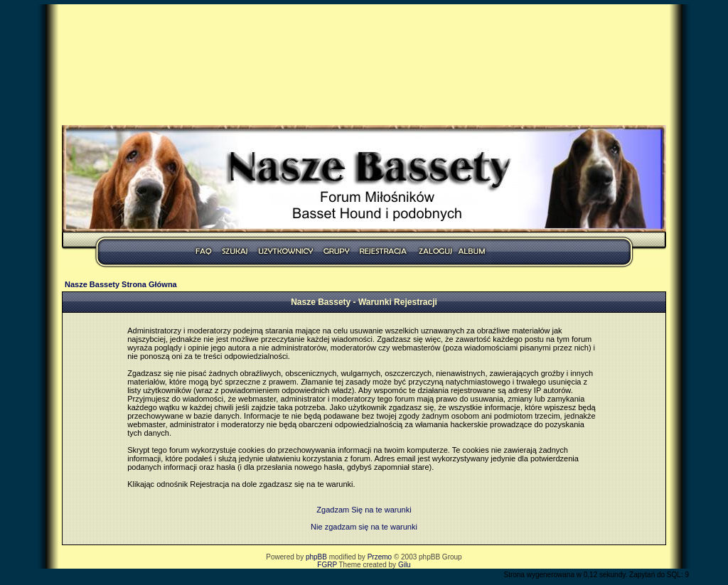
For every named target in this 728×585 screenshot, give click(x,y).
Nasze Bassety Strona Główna (121, 284)
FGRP (327, 565)
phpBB (316, 557)
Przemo (380, 557)
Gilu (405, 565)
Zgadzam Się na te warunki (364, 510)
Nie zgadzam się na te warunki (364, 527)
